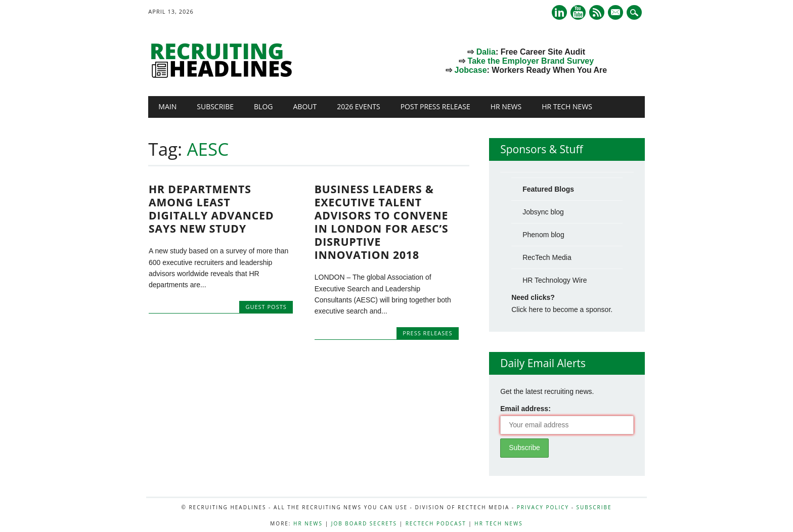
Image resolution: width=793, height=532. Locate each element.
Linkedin (559, 12)
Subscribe (215, 106)
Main (167, 106)
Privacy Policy (543, 507)
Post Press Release (435, 106)
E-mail (616, 13)
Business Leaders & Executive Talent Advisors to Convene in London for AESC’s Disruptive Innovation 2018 (382, 222)
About (305, 106)
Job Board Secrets (364, 523)
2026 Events (359, 106)
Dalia (486, 52)
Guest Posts (266, 307)
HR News (506, 106)
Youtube (578, 12)
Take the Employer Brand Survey (531, 61)
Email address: (525, 409)
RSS (597, 12)
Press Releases (427, 333)
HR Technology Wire (555, 280)
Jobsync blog (543, 212)
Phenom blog (543, 235)
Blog (263, 106)
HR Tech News (567, 106)
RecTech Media (547, 257)
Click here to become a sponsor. (562, 309)
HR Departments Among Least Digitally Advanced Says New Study (211, 209)
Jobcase (471, 70)
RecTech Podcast (436, 523)
